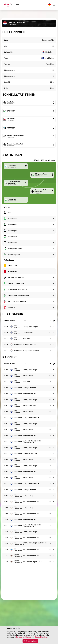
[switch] (42, 160)
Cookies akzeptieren (30, 641)
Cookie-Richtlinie (41, 637)
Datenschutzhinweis (23, 637)
